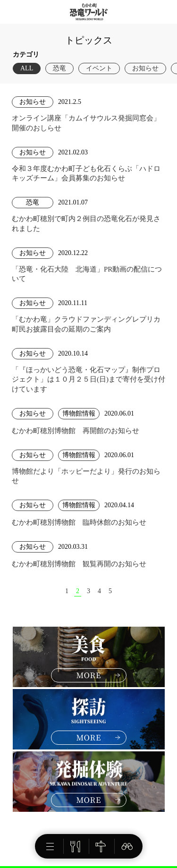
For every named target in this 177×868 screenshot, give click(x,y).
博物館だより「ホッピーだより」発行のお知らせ (86, 476)
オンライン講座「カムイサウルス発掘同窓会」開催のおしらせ (86, 123)
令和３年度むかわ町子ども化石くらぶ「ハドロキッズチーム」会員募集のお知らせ (86, 173)
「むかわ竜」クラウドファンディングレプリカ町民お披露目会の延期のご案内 (86, 324)
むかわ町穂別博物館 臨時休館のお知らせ (79, 522)
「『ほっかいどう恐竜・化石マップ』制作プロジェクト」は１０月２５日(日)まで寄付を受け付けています (88, 379)
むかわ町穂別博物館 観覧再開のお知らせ (79, 564)
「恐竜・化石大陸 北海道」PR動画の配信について (87, 274)
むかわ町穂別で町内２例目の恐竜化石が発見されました (86, 223)
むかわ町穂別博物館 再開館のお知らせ (76, 431)
